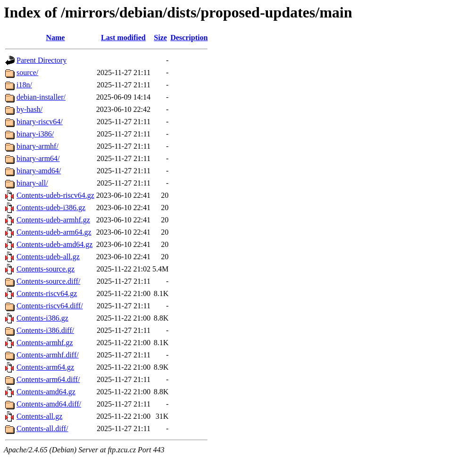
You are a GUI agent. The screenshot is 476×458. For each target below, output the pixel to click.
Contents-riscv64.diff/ (50, 306)
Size (160, 38)
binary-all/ (32, 183)
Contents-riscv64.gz (47, 293)
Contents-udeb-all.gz (48, 257)
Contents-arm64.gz (45, 367)
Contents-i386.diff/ (45, 330)
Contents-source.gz (46, 269)
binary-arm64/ (38, 158)
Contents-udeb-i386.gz (51, 208)
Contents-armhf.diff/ (48, 355)
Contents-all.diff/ (42, 428)
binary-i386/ (35, 134)
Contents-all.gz (39, 416)
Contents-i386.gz (42, 318)
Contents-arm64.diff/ (48, 379)
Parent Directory (42, 60)
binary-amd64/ (39, 171)
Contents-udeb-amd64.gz (54, 244)
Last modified (123, 38)
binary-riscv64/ (40, 122)
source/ (27, 72)
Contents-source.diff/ (48, 281)
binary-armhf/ (38, 146)
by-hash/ (29, 109)
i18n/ (24, 85)
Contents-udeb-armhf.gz (53, 220)
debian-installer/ (41, 97)
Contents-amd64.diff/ (49, 404)
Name (55, 38)
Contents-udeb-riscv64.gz (55, 195)
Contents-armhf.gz (45, 343)
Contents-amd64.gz (46, 392)
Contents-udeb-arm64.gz (54, 232)
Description (189, 38)
